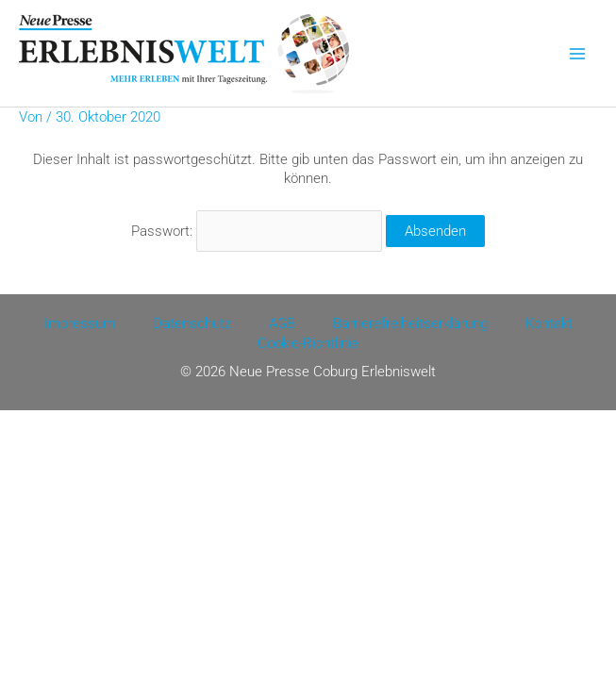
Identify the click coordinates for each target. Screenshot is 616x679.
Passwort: (257, 231)
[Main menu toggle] (577, 54)
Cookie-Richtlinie (308, 343)
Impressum (80, 323)
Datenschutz (192, 323)
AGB (282, 323)
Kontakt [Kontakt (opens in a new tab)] (549, 323)
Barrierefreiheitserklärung (410, 323)
